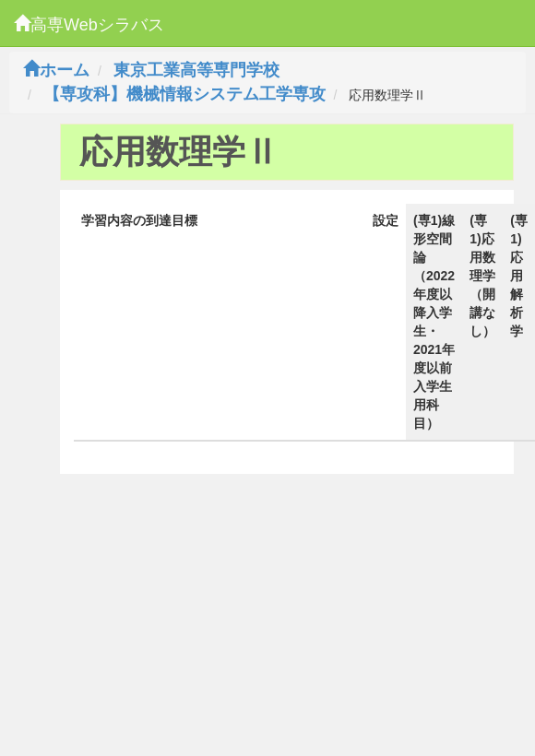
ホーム (56, 70)
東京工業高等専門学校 (196, 70)
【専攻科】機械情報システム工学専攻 (184, 94)
